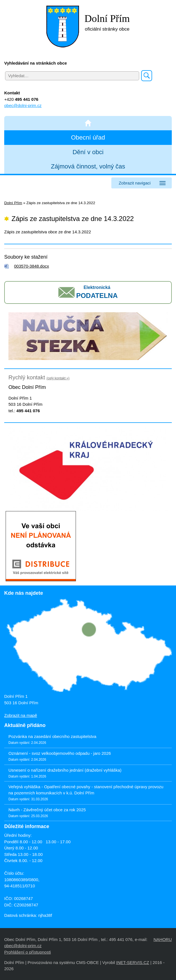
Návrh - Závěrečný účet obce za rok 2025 (47, 810)
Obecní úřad (88, 137)
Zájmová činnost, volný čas (88, 166)
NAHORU (163, 939)
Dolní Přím (13, 203)
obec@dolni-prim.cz (23, 105)
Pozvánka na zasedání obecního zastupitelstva (52, 736)
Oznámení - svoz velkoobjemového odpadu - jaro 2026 (60, 753)
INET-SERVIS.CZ (133, 962)
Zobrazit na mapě (21, 715)
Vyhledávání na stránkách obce (36, 63)
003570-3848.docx (31, 266)
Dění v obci (88, 152)
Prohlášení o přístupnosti (28, 952)
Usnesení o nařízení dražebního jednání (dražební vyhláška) (65, 770)
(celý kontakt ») (58, 378)
